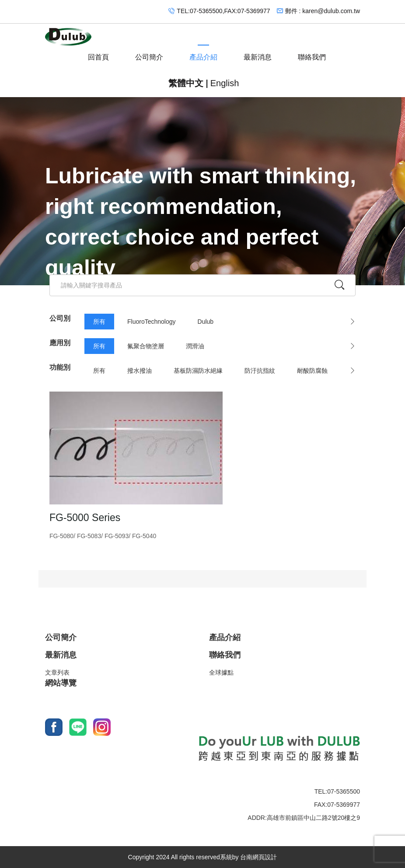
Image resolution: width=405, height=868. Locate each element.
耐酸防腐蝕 (312, 371)
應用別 (60, 343)
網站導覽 (61, 683)
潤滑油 (195, 346)
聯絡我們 (312, 53)
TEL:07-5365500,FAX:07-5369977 (223, 11)
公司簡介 (149, 53)
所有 (99, 322)
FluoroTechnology (152, 322)
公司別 (60, 318)
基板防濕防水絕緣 (198, 371)
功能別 (60, 367)
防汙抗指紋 (260, 371)
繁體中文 (186, 83)
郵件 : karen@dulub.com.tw (323, 11)
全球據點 (221, 673)
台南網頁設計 (258, 857)
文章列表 (57, 673)
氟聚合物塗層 (146, 346)
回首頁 (98, 53)
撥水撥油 (140, 371)
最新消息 (258, 53)
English (225, 83)
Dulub (206, 322)
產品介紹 (203, 53)
